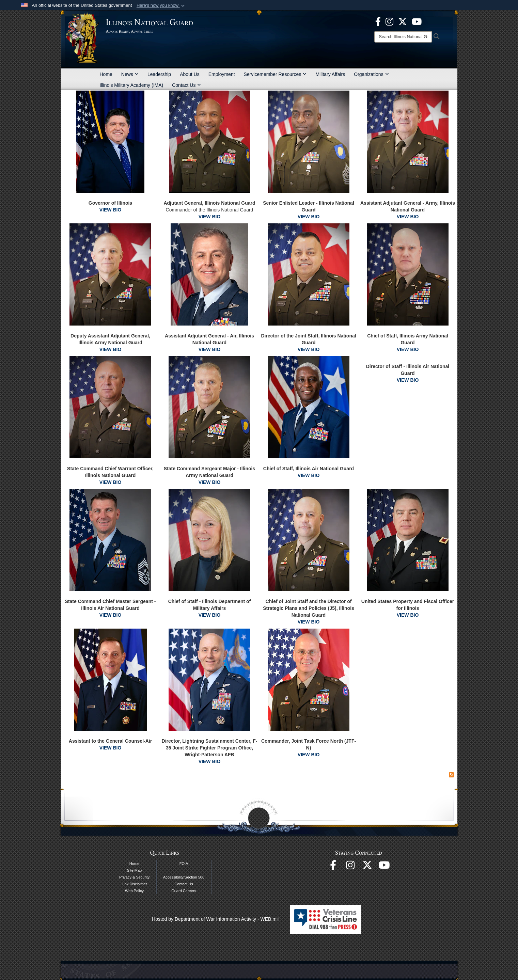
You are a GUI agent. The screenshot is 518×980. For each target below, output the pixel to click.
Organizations (371, 74)
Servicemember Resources (275, 74)
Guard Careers (184, 891)
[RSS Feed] (451, 775)
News (130, 74)
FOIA (184, 864)
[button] (161, 5)
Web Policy (134, 891)
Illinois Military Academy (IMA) (132, 85)
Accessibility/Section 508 (184, 877)
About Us (190, 74)
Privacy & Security (134, 877)
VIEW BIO (111, 210)
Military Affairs (330, 74)
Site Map (134, 870)
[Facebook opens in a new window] (378, 21)
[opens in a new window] (403, 21)
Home (106, 74)
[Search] (403, 37)
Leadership (159, 74)
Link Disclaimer (134, 884)
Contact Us (186, 85)
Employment (222, 74)
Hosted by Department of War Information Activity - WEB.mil (215, 919)
